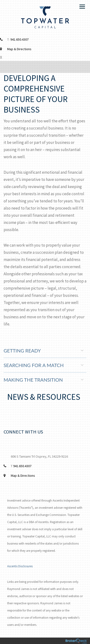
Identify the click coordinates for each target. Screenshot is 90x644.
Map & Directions (19, 49)
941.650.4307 (19, 39)
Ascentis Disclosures (20, 566)
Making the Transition (44, 380)
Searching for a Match (44, 365)
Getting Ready (44, 351)
